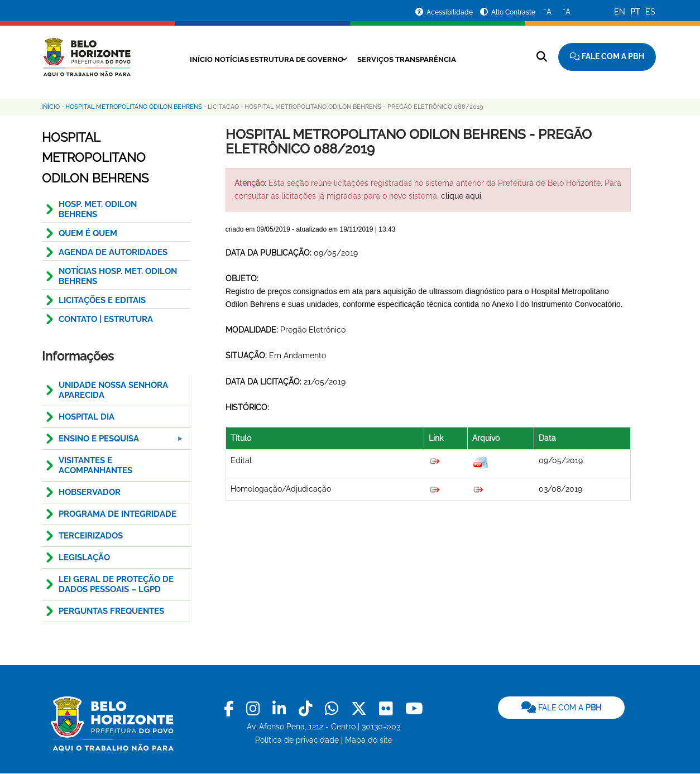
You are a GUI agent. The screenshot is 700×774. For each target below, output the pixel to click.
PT (635, 12)
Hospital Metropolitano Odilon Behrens (134, 107)
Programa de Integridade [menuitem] (118, 514)
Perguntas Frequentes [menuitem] (111, 611)
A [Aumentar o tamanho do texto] (567, 11)
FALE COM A (561, 708)
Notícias (216, 59)
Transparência (442, 59)
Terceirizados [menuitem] (91, 536)
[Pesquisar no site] (542, 57)
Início (177, 59)
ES (650, 12)
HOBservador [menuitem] (90, 492)
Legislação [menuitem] (84, 557)
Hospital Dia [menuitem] (87, 417)
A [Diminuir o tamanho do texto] (547, 11)
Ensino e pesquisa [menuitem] (114, 442)
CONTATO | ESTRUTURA (106, 319)
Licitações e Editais (102, 300)
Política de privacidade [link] (297, 740)
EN (620, 12)
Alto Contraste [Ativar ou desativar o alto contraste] (513, 12)
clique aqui (461, 196)
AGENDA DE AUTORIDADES (113, 252)
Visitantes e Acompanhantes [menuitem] (95, 465)
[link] (231, 709)
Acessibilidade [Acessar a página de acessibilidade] (450, 12)
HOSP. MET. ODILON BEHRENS (98, 209)
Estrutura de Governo (293, 59)
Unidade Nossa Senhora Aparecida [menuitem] (113, 390)
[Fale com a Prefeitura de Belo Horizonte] (607, 57)
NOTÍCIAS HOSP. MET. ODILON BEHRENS (118, 276)
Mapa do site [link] (369, 740)
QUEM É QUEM (88, 233)
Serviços (383, 59)
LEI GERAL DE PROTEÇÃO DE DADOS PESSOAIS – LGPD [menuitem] (116, 584)
